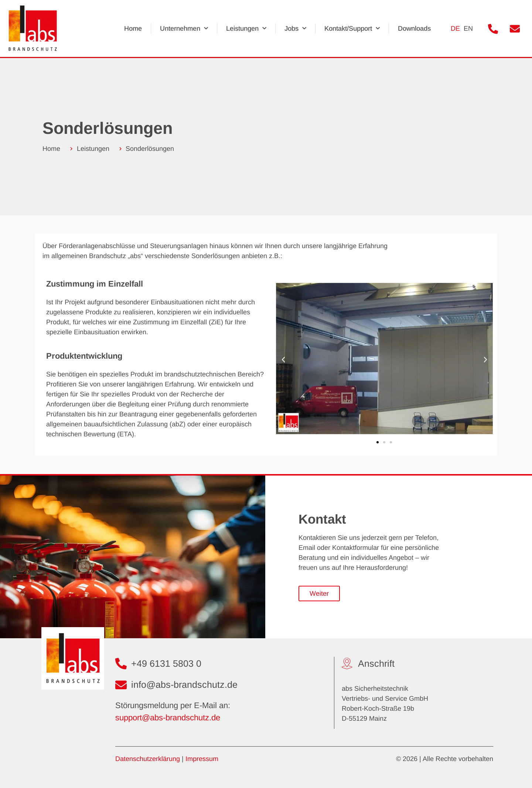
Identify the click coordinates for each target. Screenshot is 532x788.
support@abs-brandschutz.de (168, 718)
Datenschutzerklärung (148, 759)
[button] (283, 360)
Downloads (415, 29)
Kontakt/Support (352, 29)
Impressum (202, 759)
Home (133, 29)
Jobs (296, 29)
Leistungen (247, 29)
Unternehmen (184, 29)
